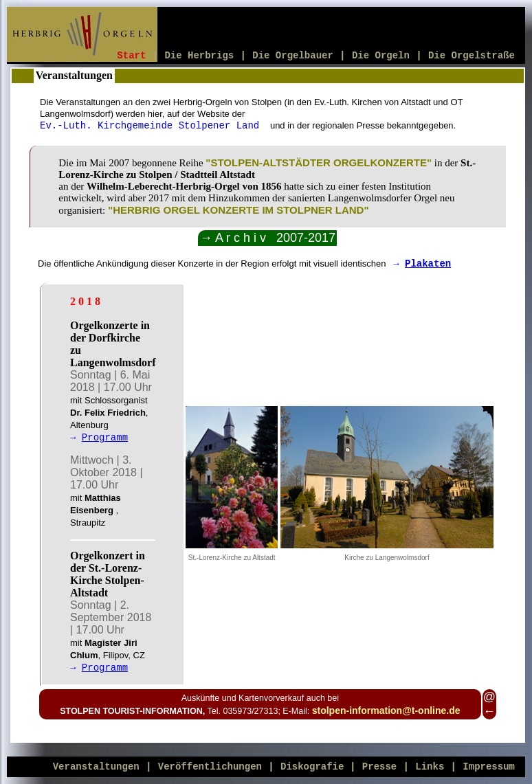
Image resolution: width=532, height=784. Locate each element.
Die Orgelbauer (293, 56)
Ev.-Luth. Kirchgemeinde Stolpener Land (153, 126)
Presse (379, 767)
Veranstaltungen (96, 767)
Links (430, 767)
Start (131, 56)
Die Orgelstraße (472, 56)
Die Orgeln (381, 56)
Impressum (489, 767)
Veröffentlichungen (210, 767)
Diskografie (315, 767)
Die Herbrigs (199, 56)
